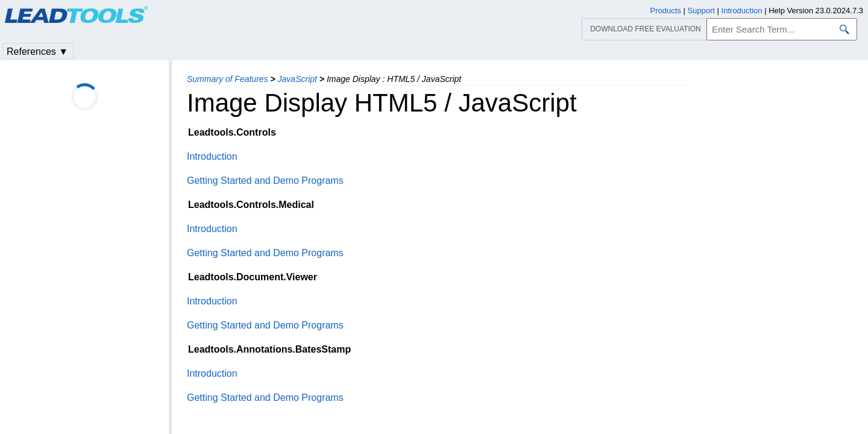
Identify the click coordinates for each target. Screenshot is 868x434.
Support (701, 11)
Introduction (212, 156)
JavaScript (297, 79)
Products (666, 11)
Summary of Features (228, 79)
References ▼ (37, 52)
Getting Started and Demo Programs (265, 181)
